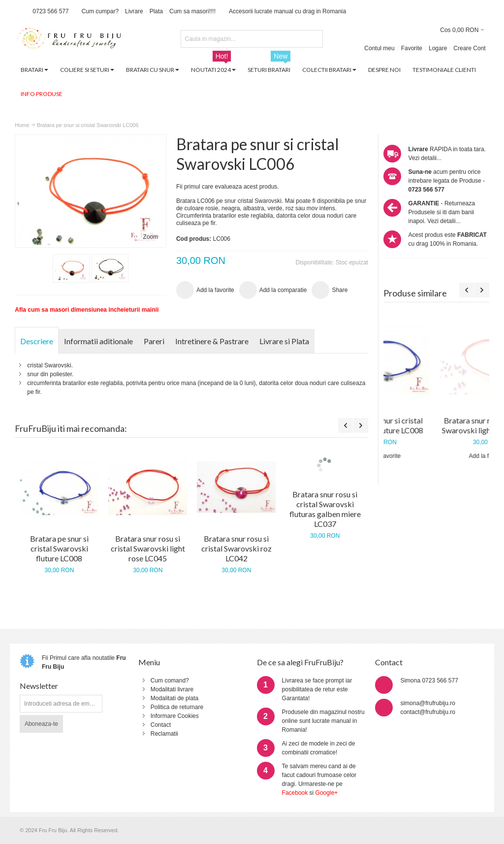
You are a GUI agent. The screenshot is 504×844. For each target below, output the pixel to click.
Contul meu (379, 48)
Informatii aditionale (98, 341)
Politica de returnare (177, 707)
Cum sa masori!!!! (192, 11)
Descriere (37, 341)
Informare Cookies (175, 716)
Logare (438, 48)
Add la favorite (436, 456)
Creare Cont (469, 48)
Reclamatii (164, 734)
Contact (161, 725)
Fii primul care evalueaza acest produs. (228, 187)
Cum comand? (170, 681)
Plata (156, 11)
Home (22, 125)
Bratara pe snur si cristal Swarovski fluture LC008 (436, 425)
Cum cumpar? (100, 11)
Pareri (154, 341)
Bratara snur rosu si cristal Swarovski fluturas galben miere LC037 (325, 509)
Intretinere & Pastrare (212, 341)
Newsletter (39, 686)
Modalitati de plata (174, 698)
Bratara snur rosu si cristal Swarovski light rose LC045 (148, 548)
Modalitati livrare (172, 689)
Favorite (412, 48)
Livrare (134, 11)
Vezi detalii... (425, 158)
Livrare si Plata (284, 341)
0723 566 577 (50, 11)
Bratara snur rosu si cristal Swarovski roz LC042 (236, 548)
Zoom (151, 237)
